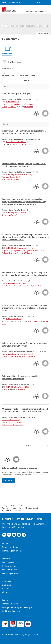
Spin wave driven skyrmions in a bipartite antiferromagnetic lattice (20, 377)
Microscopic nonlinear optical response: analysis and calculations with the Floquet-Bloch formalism (25, 410)
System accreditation (28, 623)
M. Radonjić (12, 107)
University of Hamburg (12, 2)
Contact (5, 600)
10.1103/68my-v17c (12, 102)
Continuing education (11, 551)
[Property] (15, 75)
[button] (37, 2)
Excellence (7, 585)
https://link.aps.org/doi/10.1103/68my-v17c (18, 104)
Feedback (5, 508)
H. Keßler (11, 357)
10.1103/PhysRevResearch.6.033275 (18, 175)
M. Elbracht (6, 180)
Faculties (6, 589)
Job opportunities (10, 570)
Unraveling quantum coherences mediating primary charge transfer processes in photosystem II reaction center (25, 308)
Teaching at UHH (9, 562)
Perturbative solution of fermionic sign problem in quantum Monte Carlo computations (24, 132)
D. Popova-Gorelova (9, 425)
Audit (12, 622)
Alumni (5, 592)
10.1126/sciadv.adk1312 (14, 319)
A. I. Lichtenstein (28, 144)
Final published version (10, 177)
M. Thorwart (29, 107)
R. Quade (22, 286)
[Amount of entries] (36, 75)
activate (8, 480)
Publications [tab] (7, 50)
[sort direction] (25, 75)
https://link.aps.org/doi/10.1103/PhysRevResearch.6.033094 (24, 251)
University (6, 581)
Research (6, 559)
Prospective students (11, 547)
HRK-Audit (19, 623)
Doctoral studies (9, 566)
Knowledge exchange (11, 573)
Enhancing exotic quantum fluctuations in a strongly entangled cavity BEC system (25, 345)
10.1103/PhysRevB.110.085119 (16, 213)
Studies (5, 543)
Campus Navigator (10, 604)
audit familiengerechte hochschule (5, 624)
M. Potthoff (15, 180)
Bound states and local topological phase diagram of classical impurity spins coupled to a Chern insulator (25, 274)
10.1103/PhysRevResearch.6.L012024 (19, 354)
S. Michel (5, 286)
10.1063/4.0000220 (13, 422)
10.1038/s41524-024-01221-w (16, 142)
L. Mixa (5, 107)
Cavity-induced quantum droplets (17, 93)
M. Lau (4, 389)
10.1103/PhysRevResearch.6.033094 (18, 248)
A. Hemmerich (20, 357)
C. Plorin (5, 215)
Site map (18, 510)
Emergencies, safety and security (16, 607)
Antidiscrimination (10, 611)
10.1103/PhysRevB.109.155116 (16, 283)
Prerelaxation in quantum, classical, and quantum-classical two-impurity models (24, 165)
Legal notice (17, 508)
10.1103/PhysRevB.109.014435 (16, 387)
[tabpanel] (25, 254)
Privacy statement (26, 475)
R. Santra (20, 425)
